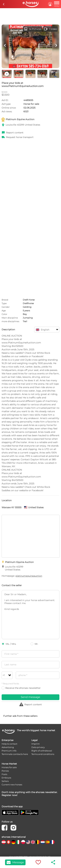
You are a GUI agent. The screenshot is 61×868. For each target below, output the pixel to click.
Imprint (35, 744)
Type (4, 303)
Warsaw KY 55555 (12, 507)
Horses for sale (9, 767)
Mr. (34, 644)
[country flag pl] (23, 842)
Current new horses (12, 785)
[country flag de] (13, 842)
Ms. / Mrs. (9, 644)
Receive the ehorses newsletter (21, 688)
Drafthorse (28, 303)
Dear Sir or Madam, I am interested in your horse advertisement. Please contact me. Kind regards (30, 615)
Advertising (8, 747)
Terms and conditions (43, 754)
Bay (25, 314)
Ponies (5, 771)
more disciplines (10, 321)
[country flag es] (48, 842)
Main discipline (10, 318)
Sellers (5, 781)
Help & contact (9, 744)
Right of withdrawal (42, 751)
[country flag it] (18, 842)
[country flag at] (4, 842)
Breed (5, 300)
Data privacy (38, 747)
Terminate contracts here (15, 754)
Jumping (28, 318)
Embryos (6, 778)
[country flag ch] (9, 842)
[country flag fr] (52, 842)
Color (4, 314)
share (53, 862)
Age (4, 311)
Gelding (27, 307)
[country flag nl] (43, 842)
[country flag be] (38, 842)
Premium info (9, 751)
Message (15, 862)
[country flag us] (28, 842)
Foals (4, 774)
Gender (6, 307)
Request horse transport (20, 137)
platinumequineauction (29, 576)
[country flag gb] (33, 842)
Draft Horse (29, 300)
